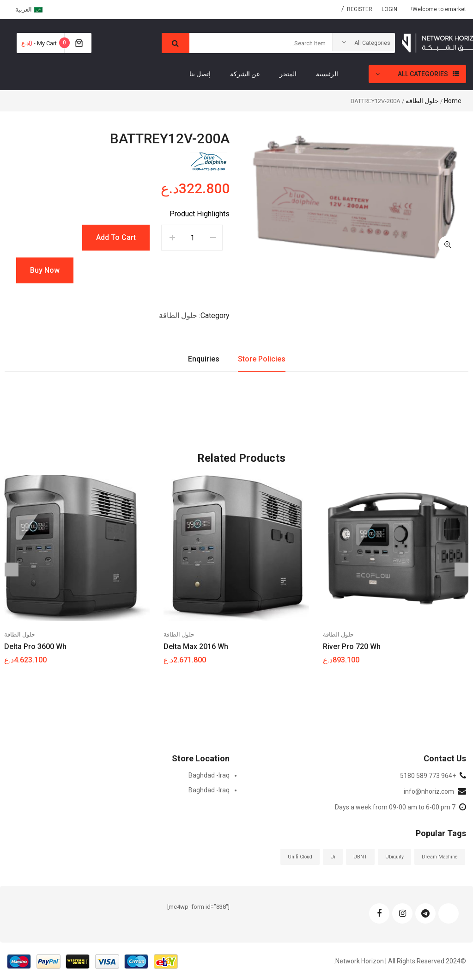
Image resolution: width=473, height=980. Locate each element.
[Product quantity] (192, 238)
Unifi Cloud (300, 857)
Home (453, 101)
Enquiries (204, 359)
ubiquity (394, 857)
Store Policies (262, 359)
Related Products (241, 458)
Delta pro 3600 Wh (35, 646)
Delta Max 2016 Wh (196, 646)
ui (333, 857)
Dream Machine (440, 857)
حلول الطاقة (422, 101)
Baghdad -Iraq (209, 775)
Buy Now (45, 270)
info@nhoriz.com (429, 791)
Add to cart (116, 237)
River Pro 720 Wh (352, 646)
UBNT (360, 857)
